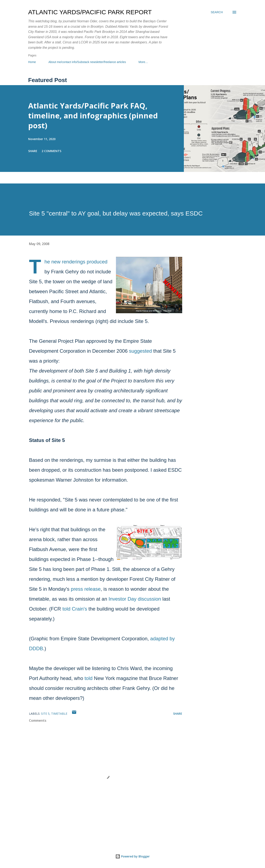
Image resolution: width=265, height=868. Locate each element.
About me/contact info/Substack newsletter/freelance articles (87, 62)
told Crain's (75, 609)
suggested (140, 351)
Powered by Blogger (132, 856)
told (89, 678)
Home (32, 62)
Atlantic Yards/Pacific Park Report (90, 12)
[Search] (217, 12)
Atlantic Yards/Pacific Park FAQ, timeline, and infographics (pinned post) (93, 116)
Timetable (59, 714)
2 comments (51, 151)
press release (86, 589)
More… (143, 62)
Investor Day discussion (135, 599)
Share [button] (33, 151)
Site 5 (45, 714)
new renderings (68, 262)
